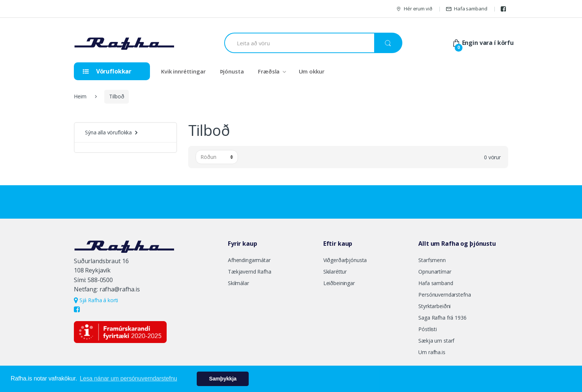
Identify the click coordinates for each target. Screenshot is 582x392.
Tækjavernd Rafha (250, 272)
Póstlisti (428, 329)
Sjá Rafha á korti (96, 300)
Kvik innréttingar (183, 71)
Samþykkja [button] (223, 379)
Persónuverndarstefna (444, 295)
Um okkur (312, 71)
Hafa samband (466, 9)
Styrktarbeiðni (434, 306)
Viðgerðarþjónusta (345, 260)
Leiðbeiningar (339, 283)
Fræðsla (269, 71)
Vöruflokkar (107, 71)
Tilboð (117, 96)
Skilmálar (238, 283)
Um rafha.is (432, 352)
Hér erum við (414, 9)
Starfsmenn (432, 260)
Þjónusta (232, 71)
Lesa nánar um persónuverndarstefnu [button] (128, 378)
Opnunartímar (435, 272)
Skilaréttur (335, 272)
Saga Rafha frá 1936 (442, 318)
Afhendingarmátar (249, 260)
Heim (80, 96)
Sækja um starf (436, 341)
